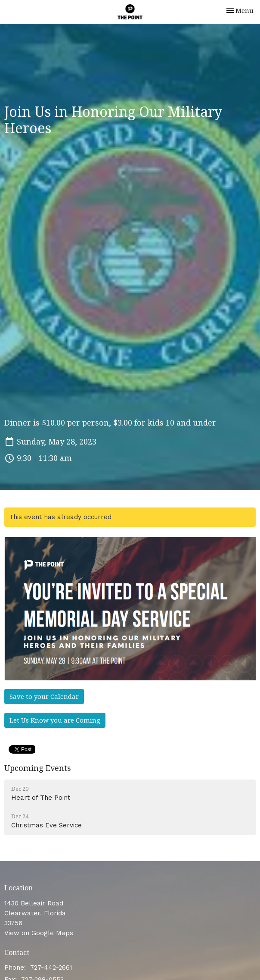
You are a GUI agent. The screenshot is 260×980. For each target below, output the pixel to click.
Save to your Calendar (44, 696)
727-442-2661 (51, 967)
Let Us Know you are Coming (55, 720)
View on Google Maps (39, 933)
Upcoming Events (38, 768)
